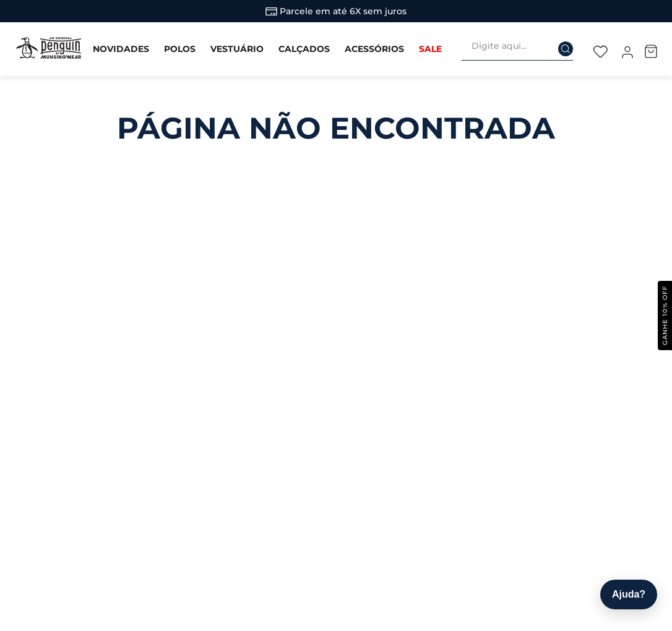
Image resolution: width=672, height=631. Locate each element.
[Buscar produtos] (558, 45)
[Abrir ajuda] (629, 595)
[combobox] (522, 49)
